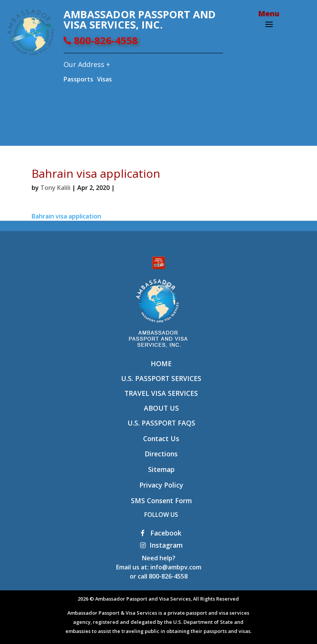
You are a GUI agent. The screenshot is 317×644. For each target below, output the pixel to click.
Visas (104, 79)
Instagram (161, 545)
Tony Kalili (55, 188)
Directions (161, 454)
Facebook (161, 533)
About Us (161, 408)
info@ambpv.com (176, 567)
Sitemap (161, 469)
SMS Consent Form (161, 501)
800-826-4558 (101, 41)
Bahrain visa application (66, 216)
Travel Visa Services (161, 393)
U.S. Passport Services (161, 378)
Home (161, 363)
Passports (78, 79)
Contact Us (161, 438)
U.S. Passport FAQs (161, 423)
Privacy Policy (161, 485)
